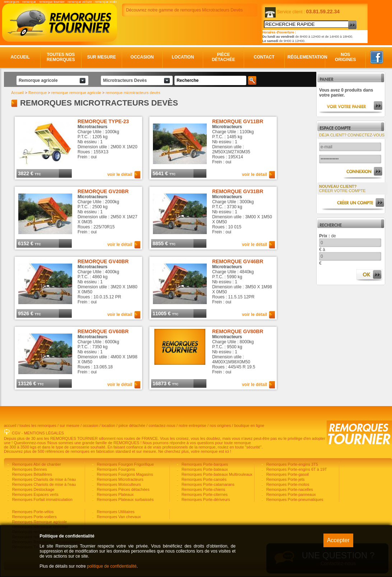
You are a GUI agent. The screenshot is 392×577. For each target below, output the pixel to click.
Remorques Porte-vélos (32, 512)
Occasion (142, 57)
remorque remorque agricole (76, 93)
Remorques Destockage (33, 489)
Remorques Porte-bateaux (204, 469)
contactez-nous (162, 425)
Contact (264, 57)
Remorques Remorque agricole (39, 522)
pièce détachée (132, 425)
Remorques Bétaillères (32, 474)
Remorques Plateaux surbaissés (125, 499)
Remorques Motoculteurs (118, 484)
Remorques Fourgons (115, 469)
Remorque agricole (38, 80)
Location (183, 57)
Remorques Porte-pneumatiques (294, 499)
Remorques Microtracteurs (120, 479)
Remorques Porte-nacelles (289, 489)
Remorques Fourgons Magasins (125, 474)
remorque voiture (80, 2)
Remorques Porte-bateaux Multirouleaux (217, 474)
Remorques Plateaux (115, 494)
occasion (90, 425)
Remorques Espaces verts (35, 494)
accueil (10, 425)
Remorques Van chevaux (118, 517)
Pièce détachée (223, 57)
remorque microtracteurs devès (133, 93)
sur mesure (69, 425)
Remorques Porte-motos (287, 484)
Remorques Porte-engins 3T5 (292, 464)
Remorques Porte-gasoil (287, 474)
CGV (16, 433)
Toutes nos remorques (61, 57)
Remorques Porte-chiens (203, 489)
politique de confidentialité (112, 566)
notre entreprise (193, 425)
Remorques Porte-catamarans (207, 484)
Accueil (20, 57)
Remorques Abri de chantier (36, 464)
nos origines (220, 425)
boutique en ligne (249, 425)
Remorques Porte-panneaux (291, 494)
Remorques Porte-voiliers (34, 517)
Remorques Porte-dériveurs (205, 499)
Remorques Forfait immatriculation (42, 499)
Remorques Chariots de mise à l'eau (44, 479)
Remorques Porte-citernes (204, 494)
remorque (29, 2)
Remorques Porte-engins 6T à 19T (296, 469)
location (108, 425)
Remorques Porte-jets (285, 479)
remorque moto (106, 2)
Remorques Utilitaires (115, 512)
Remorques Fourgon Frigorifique (125, 464)
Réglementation (305, 57)
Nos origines (346, 57)
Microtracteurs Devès (125, 80)
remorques (12, 2)
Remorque (38, 93)
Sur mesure (102, 57)
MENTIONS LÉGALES (44, 433)
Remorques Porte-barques (204, 464)
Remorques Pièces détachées (123, 489)
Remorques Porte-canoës (204, 479)
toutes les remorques (38, 425)
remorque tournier (52, 2)
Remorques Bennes (29, 469)
